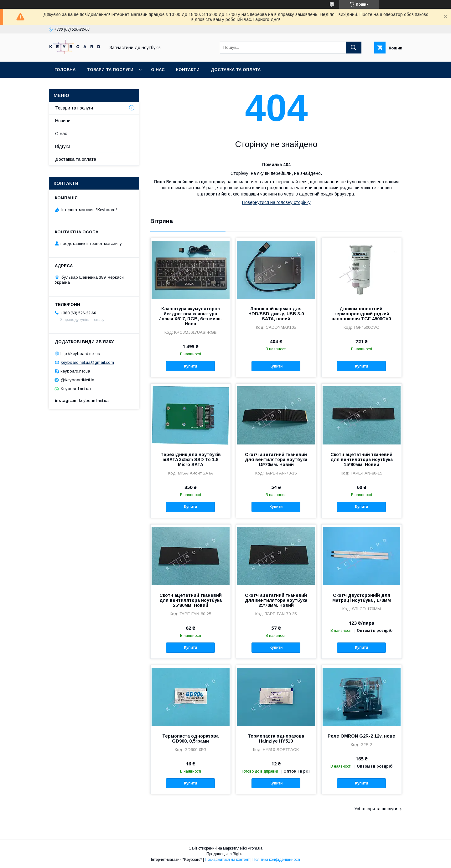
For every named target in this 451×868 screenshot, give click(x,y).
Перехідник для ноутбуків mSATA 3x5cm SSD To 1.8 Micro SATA (191, 459)
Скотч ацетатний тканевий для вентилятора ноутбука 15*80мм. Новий (362, 459)
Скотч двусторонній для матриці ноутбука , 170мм (362, 598)
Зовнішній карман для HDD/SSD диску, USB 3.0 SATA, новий (276, 314)
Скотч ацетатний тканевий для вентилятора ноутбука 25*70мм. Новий (276, 600)
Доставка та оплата (236, 70)
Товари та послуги (110, 70)
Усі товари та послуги (376, 809)
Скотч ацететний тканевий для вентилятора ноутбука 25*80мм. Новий (191, 600)
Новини (63, 121)
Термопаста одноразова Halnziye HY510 (276, 739)
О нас (158, 70)
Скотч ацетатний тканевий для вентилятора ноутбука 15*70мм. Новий (276, 459)
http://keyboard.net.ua (80, 353)
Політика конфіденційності (276, 860)
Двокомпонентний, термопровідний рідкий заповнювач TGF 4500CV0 (361, 314)
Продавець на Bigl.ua (225, 854)
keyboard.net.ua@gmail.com (87, 362)
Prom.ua (255, 848)
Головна (65, 70)
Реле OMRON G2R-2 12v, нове (361, 736)
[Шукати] (354, 48)
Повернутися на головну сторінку (276, 202)
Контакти (188, 70)
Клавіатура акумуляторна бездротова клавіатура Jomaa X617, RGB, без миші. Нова (190, 316)
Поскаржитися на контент (227, 860)
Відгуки (63, 146)
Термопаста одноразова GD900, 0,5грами (190, 739)
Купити (190, 366)
